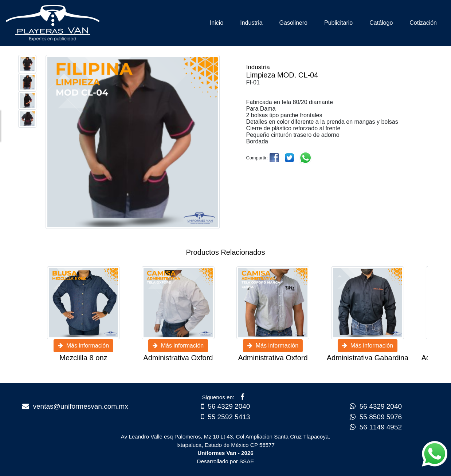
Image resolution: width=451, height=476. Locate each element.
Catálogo (381, 23)
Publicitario (338, 23)
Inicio (217, 23)
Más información (83, 346)
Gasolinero (293, 23)
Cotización (423, 23)
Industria (251, 23)
